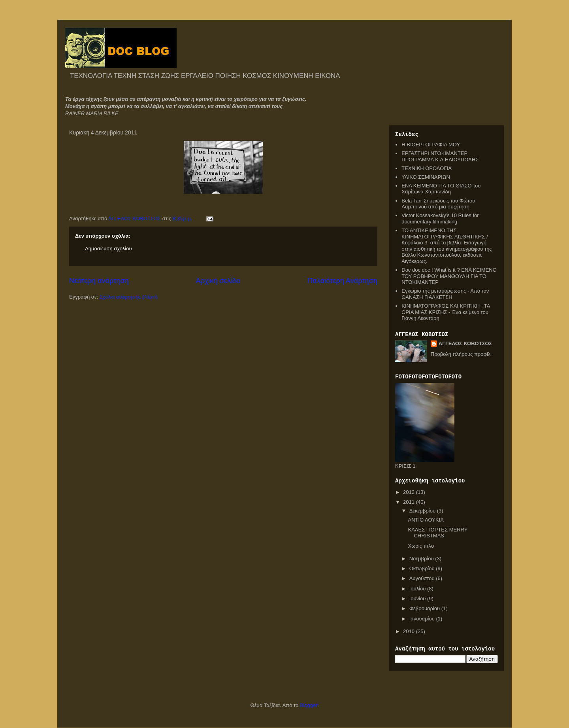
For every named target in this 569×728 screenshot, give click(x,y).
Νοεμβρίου (422, 559)
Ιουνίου (418, 598)
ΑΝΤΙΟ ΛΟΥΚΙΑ (426, 520)
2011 (410, 502)
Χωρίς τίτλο (421, 546)
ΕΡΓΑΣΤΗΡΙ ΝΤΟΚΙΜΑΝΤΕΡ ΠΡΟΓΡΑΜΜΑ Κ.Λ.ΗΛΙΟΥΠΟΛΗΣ (440, 156)
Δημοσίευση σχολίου (108, 249)
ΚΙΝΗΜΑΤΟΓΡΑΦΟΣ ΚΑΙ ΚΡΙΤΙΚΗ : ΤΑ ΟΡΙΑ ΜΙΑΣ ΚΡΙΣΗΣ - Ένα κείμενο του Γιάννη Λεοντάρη (446, 312)
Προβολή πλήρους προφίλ (461, 354)
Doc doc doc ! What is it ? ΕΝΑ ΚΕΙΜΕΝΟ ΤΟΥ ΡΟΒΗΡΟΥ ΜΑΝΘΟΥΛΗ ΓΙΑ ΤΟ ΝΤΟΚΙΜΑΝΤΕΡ (449, 276)
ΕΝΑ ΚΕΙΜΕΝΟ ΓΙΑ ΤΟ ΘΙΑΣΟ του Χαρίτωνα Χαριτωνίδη (441, 189)
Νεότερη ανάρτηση (99, 281)
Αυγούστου (423, 578)
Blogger (309, 705)
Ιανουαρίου (423, 619)
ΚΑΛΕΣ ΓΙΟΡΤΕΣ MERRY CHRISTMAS (438, 533)
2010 (410, 631)
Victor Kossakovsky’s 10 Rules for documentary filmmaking (440, 218)
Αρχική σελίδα (218, 281)
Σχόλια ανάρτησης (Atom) (129, 297)
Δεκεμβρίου (423, 511)
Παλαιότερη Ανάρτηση (342, 281)
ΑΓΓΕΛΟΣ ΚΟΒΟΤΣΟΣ (465, 343)
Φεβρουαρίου (425, 608)
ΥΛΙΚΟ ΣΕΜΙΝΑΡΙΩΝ (426, 177)
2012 (410, 492)
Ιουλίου (418, 589)
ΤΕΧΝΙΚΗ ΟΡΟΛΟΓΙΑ (427, 168)
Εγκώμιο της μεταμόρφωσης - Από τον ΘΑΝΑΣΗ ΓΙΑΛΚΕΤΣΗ (445, 294)
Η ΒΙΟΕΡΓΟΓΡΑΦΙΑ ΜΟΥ (431, 145)
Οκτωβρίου (423, 568)
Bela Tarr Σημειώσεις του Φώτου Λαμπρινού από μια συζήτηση (438, 204)
